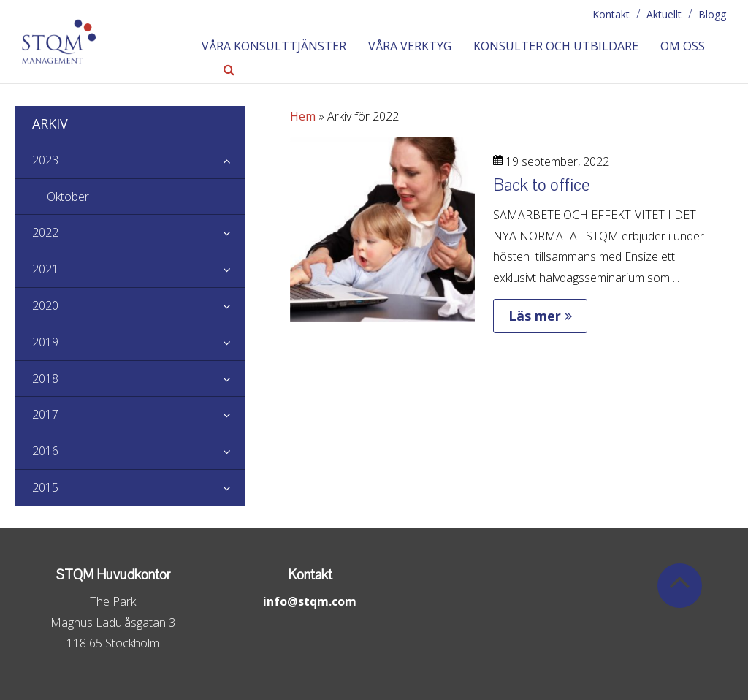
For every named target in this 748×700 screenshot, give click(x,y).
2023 (138, 161)
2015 (138, 488)
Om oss (683, 46)
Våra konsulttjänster (274, 46)
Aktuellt (664, 14)
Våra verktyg (410, 46)
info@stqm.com (310, 601)
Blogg (712, 14)
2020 (138, 306)
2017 (138, 415)
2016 (138, 452)
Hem (303, 116)
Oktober (68, 197)
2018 (138, 379)
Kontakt (611, 14)
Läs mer (540, 316)
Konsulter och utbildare (556, 46)
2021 (138, 270)
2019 (138, 343)
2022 (138, 233)
